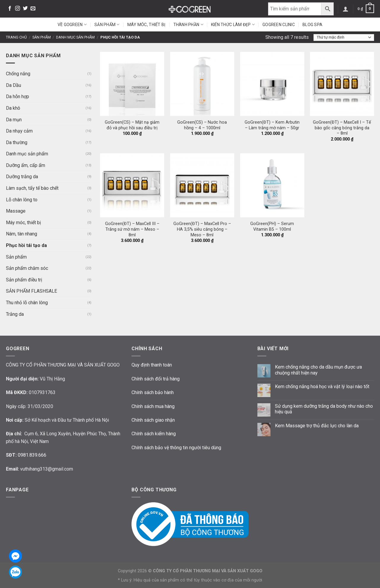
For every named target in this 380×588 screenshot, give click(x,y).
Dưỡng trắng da (22, 177)
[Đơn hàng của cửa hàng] (344, 38)
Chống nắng (18, 74)
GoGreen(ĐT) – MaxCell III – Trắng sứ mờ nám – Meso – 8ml (132, 229)
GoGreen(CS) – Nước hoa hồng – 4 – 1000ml (202, 125)
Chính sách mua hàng (153, 406)
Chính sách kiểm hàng (154, 434)
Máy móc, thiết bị (147, 25)
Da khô (13, 108)
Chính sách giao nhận (153, 420)
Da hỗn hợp (18, 97)
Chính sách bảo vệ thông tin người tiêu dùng (176, 448)
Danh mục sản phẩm (75, 37)
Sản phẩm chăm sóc (27, 268)
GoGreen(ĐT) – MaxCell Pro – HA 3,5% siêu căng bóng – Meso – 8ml (202, 229)
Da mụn (14, 120)
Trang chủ (16, 37)
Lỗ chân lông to (22, 200)
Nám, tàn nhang (22, 234)
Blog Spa (312, 25)
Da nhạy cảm (19, 131)
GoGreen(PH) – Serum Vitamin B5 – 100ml (272, 227)
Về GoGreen (72, 24)
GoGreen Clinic (279, 25)
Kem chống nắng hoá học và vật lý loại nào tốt (322, 387)
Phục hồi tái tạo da (26, 245)
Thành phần (188, 24)
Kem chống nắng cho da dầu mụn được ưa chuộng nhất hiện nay (318, 370)
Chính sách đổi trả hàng (156, 379)
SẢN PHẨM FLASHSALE (31, 291)
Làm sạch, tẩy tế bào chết (32, 188)
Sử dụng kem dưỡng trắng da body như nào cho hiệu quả (324, 409)
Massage (16, 211)
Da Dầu (14, 85)
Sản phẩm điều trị (24, 280)
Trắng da (15, 314)
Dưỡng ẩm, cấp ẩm (26, 165)
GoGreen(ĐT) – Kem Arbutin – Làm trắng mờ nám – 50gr (272, 125)
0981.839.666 (32, 455)
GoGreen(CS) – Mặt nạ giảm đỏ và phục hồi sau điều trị (132, 125)
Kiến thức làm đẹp (233, 24)
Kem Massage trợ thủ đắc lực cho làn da (317, 426)
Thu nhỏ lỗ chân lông (27, 303)
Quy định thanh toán (152, 365)
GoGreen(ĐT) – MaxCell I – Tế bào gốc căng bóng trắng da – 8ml (342, 128)
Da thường (17, 142)
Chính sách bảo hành (153, 392)
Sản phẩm (107, 24)
